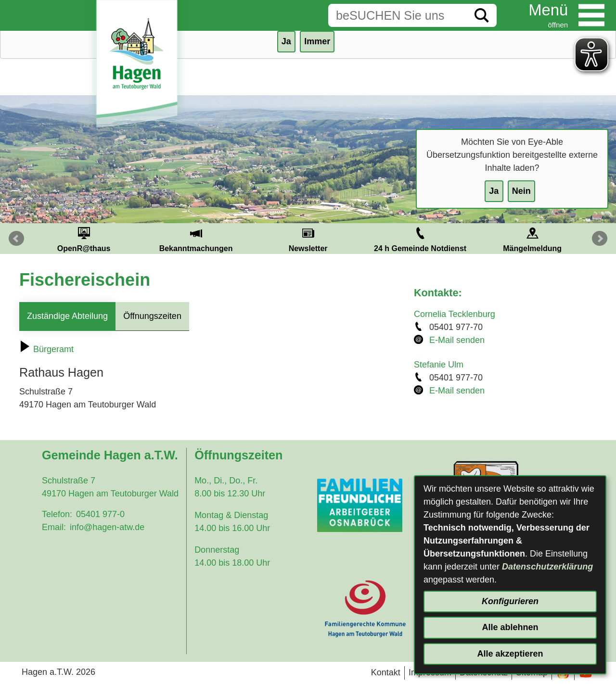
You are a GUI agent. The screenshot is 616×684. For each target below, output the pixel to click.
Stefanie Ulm (439, 365)
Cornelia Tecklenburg (455, 314)
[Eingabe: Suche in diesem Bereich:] (398, 15)
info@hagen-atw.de (107, 527)
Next (600, 239)
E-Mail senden (457, 340)
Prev (16, 239)
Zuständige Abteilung (67, 316)
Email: (54, 527)
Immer (317, 41)
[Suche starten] (482, 15)
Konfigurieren (510, 601)
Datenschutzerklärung (547, 567)
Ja (494, 191)
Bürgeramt (46, 349)
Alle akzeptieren (510, 654)
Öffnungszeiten (152, 316)
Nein (521, 191)
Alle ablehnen (510, 627)
